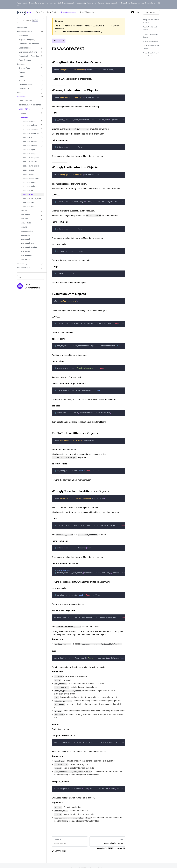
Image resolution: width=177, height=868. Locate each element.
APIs (19, 93)
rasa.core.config (29, 154)
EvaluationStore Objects (151, 41)
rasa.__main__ (27, 223)
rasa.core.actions (30, 121)
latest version (92, 32)
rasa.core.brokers (30, 125)
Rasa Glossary (25, 60)
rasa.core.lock (28, 174)
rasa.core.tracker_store (32, 198)
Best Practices (25, 48)
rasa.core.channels (30, 129)
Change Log (22, 264)
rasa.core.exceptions (31, 158)
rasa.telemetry (27, 255)
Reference (21, 97)
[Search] (31, 21)
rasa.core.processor (31, 182)
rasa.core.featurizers (31, 133)
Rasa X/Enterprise (87, 12)
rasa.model (25, 239)
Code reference (25, 109)
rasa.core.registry (30, 186)
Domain (22, 72)
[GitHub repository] (133, 12)
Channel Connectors (27, 84)
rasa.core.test (28, 194)
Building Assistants (25, 32)
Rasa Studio (52, 12)
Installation (23, 36)
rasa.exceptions (27, 231)
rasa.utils (24, 219)
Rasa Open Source (68, 12)
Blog (139, 12)
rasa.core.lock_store (31, 178)
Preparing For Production (29, 56)
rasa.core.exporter (30, 162)
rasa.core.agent (29, 150)
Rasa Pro (40, 12)
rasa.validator (26, 259)
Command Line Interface (29, 44)
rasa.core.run (28, 190)
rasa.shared (26, 215)
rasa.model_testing (28, 243)
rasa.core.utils (28, 207)
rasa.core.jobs (28, 170)
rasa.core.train (28, 203)
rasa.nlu (24, 211)
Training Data (24, 68)
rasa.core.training (30, 146)
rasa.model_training (29, 247)
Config (22, 76)
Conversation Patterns (28, 52)
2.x (20, 277)
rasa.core (25, 117)
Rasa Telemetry (25, 101)
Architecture (24, 89)
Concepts (21, 64)
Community (151, 12)
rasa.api (24, 227)
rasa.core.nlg (28, 137)
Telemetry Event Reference (30, 105)
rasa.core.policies (30, 141)
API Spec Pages (24, 268)
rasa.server (25, 251)
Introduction (22, 28)
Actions (22, 80)
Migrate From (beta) (27, 40)
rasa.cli (24, 113)
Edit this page (59, 845)
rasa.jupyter (26, 235)
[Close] (159, 3)
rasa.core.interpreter (31, 166)
